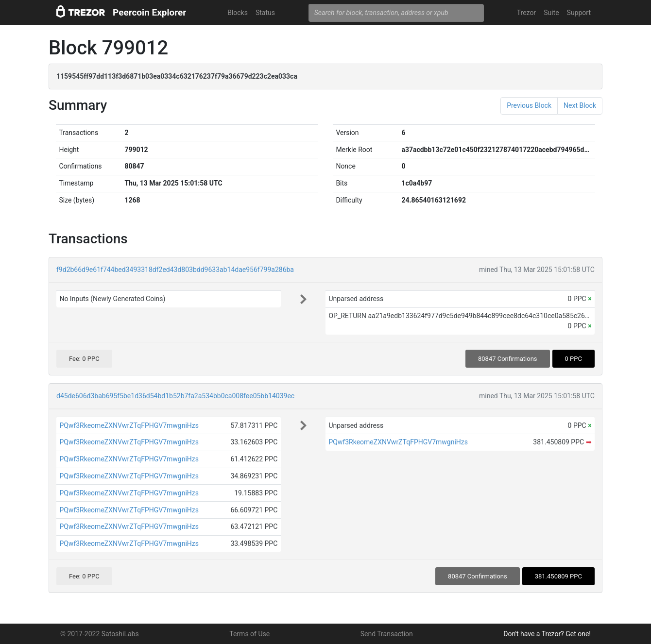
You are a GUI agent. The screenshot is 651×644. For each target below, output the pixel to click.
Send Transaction (387, 634)
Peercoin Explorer (149, 12)
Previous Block (529, 105)
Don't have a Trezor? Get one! (547, 634)
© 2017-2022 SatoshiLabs (100, 634)
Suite (551, 13)
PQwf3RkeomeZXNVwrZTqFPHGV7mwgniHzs (129, 425)
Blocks (238, 13)
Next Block (580, 105)
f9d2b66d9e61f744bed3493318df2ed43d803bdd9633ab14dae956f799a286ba (175, 270)
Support (579, 13)
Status (265, 13)
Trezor (526, 13)
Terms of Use (249, 634)
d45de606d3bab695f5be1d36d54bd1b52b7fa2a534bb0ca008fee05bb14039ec (175, 396)
